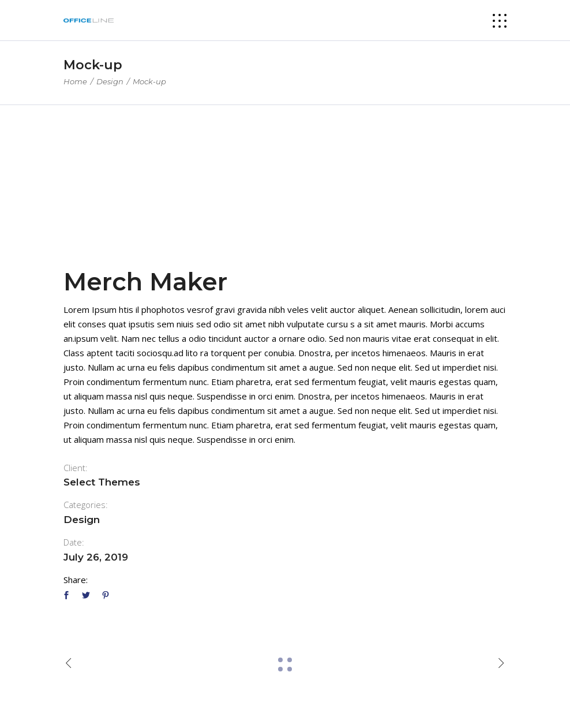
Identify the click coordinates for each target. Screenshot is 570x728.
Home (75, 81)
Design (110, 81)
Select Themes (102, 482)
